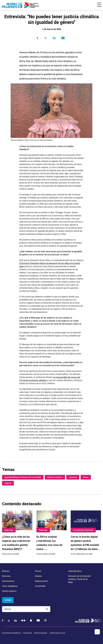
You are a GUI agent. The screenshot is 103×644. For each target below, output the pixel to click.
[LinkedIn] (16, 620)
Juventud (73, 477)
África (86, 477)
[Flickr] (23, 620)
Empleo (38, 576)
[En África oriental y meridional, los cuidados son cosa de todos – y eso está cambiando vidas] (52, 533)
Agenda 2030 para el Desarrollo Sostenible (23, 477)
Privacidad (27, 633)
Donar (8, 600)
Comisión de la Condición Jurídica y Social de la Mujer (79, 579)
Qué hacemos (8, 581)
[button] (97, 632)
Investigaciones (41, 633)
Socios (38, 571)
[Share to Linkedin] (54, 38)
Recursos (6, 576)
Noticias (6, 571)
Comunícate (40, 586)
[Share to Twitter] (46, 38)
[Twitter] (9, 621)
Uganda (8, 483)
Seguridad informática (11, 633)
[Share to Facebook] (37, 38)
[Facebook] (3, 620)
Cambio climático (55, 477)
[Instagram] (45, 620)
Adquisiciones (41, 581)
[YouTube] (38, 620)
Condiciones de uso (57, 633)
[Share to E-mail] (62, 38)
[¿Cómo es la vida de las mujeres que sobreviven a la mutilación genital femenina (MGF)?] (17, 533)
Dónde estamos (9, 591)
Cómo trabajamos (10, 586)
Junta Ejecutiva (75, 571)
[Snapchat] (31, 620)
